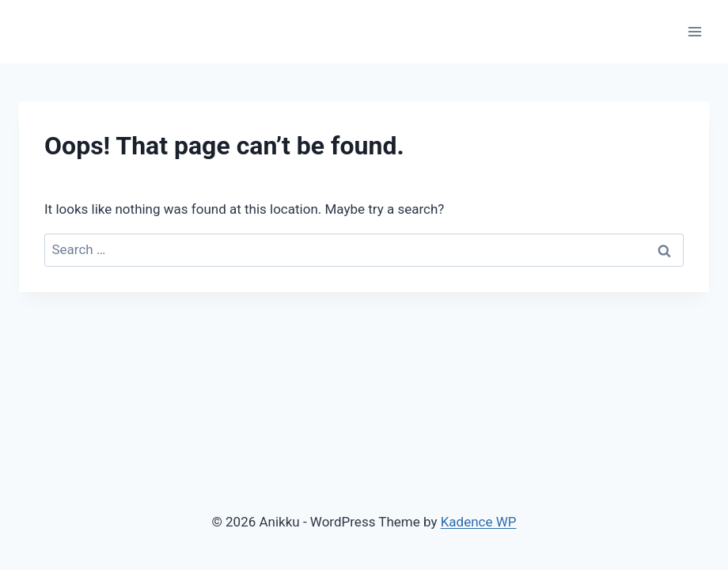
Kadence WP (479, 522)
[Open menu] (694, 31)
